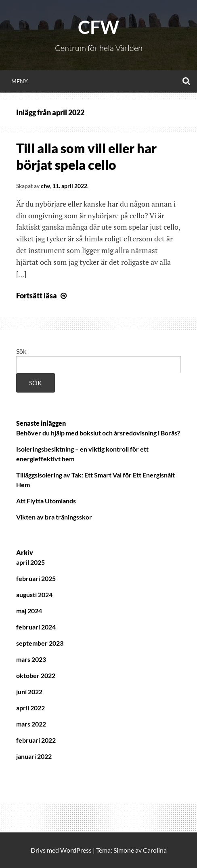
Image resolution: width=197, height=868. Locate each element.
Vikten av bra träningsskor (54, 517)
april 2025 (30, 562)
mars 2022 (31, 724)
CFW (98, 27)
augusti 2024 (34, 595)
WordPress (76, 850)
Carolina (155, 850)
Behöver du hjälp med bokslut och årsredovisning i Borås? (98, 433)
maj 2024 (29, 611)
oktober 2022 (36, 675)
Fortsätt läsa (42, 296)
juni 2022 (29, 692)
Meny (20, 81)
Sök (21, 351)
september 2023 (40, 643)
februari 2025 (36, 578)
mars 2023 (31, 659)
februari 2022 (36, 740)
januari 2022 (34, 756)
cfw (45, 186)
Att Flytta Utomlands (46, 501)
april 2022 (30, 708)
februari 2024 (36, 627)
